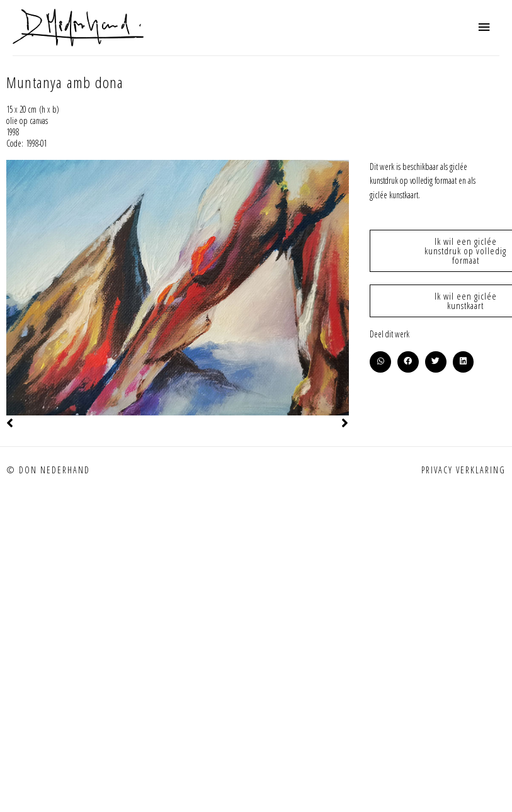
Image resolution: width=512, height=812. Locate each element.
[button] (380, 362)
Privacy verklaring (464, 470)
